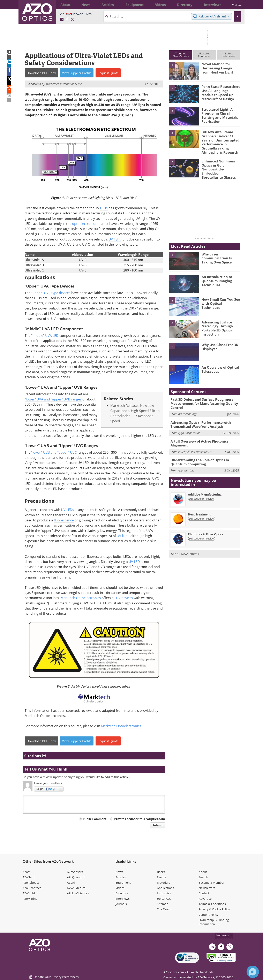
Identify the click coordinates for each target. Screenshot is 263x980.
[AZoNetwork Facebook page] (67, 20)
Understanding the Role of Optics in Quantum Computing (198, 454)
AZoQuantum (76, 877)
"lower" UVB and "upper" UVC (54, 452)
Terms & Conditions (212, 904)
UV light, (123, 536)
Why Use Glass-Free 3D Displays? (219, 342)
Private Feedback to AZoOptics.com (140, 819)
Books (161, 872)
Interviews (123, 899)
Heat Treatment (199, 506)
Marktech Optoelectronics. (121, 726)
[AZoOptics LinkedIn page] (62, 20)
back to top (224, 935)
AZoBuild (29, 893)
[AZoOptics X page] (73, 20)
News (119, 872)
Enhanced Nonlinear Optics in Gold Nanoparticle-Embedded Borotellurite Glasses (221, 164)
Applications (166, 888)
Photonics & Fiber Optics (206, 526)
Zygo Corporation (189, 426)
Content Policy (208, 915)
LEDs (104, 208)
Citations (35, 756)
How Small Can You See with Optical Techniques (221, 297)
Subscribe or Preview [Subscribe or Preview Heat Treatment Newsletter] (202, 511)
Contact (204, 893)
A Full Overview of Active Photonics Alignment (198, 436)
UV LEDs (67, 510)
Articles (121, 877)
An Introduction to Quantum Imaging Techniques (216, 276)
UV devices (125, 598)
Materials (163, 883)
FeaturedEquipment (205, 55)
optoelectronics (84, 224)
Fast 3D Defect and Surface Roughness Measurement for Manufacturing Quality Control (202, 398)
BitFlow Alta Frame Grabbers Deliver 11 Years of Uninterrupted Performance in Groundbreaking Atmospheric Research (220, 141)
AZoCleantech (32, 888)
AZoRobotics (31, 883)
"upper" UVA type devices (51, 293)
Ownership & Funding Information (214, 922)
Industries (164, 893)
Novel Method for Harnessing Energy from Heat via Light (220, 68)
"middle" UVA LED (45, 336)
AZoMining (30, 899)
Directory (122, 893)
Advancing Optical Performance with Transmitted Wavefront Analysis (199, 418)
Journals (121, 904)
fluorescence (64, 520)
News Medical (77, 888)
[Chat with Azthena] (253, 972)
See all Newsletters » (185, 546)
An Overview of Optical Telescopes (220, 365)
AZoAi (71, 883)
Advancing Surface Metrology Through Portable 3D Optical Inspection (217, 323)
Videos (120, 888)
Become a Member (212, 883)
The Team (164, 909)
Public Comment (95, 819)
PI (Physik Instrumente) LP (195, 445)
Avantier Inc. (186, 463)
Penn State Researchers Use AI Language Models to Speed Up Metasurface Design (220, 92)
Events (161, 877)
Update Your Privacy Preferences (54, 975)
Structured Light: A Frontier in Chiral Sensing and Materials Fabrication (219, 115)
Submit (158, 825)
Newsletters (207, 888)
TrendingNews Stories (181, 55)
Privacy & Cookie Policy (214, 909)
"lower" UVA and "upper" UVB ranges (53, 399)
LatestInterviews (229, 55)
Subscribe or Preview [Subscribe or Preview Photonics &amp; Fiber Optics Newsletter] (202, 530)
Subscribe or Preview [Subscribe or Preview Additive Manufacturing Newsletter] (202, 491)
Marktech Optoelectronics (81, 598)
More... (234, 5)
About (203, 872)
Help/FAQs (164, 899)
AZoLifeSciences (78, 893)
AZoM (27, 872)
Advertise (205, 899)
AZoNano (29, 877)
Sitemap (163, 904)
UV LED (134, 562)
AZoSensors (75, 872)
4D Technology (187, 408)
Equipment (123, 883)
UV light (115, 239)
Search (203, 877)
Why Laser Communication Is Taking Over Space (216, 253)
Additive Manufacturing (205, 486)
